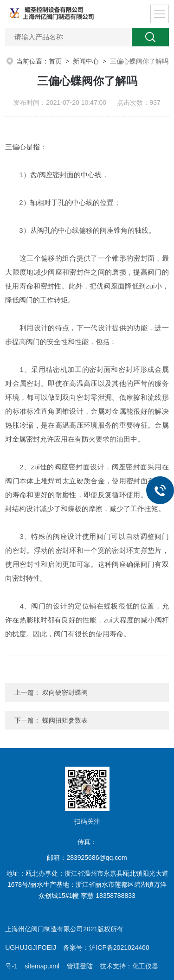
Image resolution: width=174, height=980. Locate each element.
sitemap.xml (42, 966)
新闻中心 (86, 61)
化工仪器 (145, 966)
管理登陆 (80, 966)
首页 (55, 61)
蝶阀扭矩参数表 (65, 720)
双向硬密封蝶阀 (65, 692)
